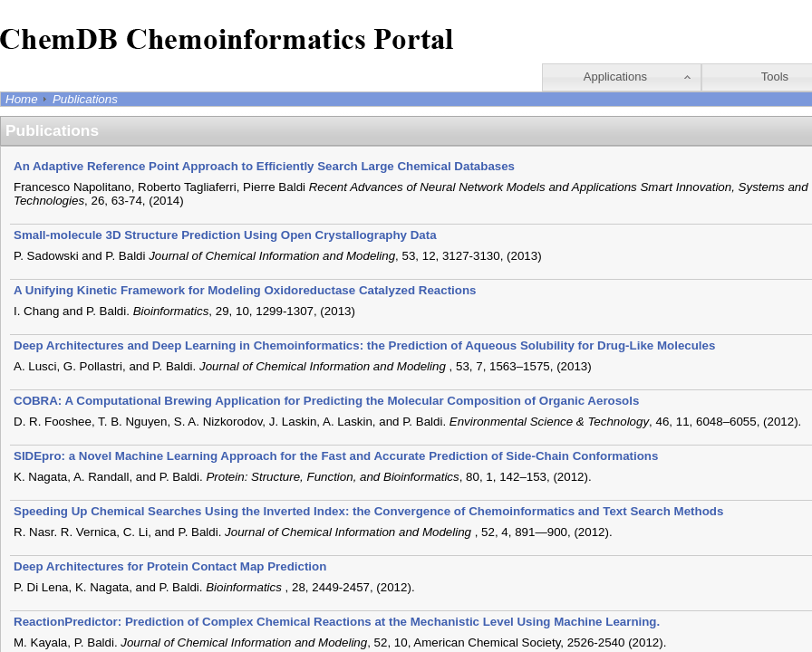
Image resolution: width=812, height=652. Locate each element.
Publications (85, 99)
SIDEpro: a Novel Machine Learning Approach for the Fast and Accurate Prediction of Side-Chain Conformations (336, 456)
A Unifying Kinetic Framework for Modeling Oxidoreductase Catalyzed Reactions (245, 290)
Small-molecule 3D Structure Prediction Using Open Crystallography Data (225, 235)
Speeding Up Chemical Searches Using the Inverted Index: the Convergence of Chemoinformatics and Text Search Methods (368, 511)
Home (22, 99)
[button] (622, 77)
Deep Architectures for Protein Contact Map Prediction (170, 566)
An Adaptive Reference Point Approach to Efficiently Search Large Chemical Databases (264, 166)
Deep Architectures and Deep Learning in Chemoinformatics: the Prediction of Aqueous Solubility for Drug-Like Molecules (364, 345)
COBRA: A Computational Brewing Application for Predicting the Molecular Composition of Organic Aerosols (326, 401)
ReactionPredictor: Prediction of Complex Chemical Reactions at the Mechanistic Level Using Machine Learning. (337, 622)
